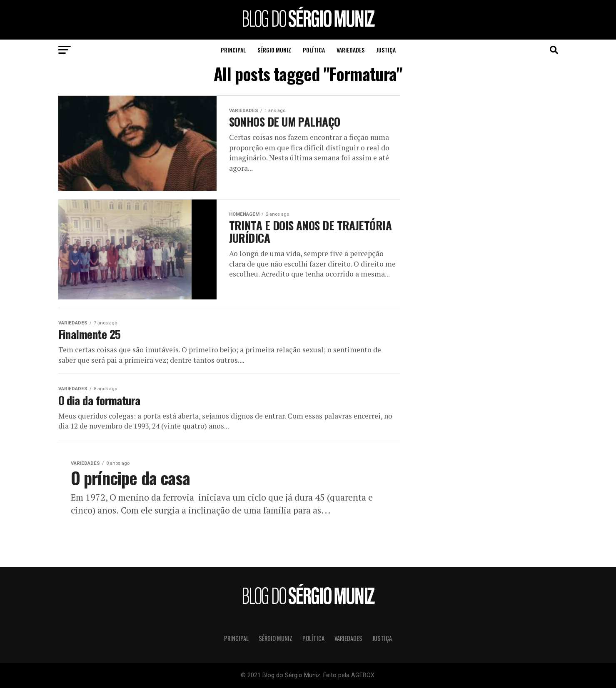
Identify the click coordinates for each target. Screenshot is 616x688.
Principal (233, 50)
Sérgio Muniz (274, 50)
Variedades (350, 50)
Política (314, 50)
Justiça (386, 50)
